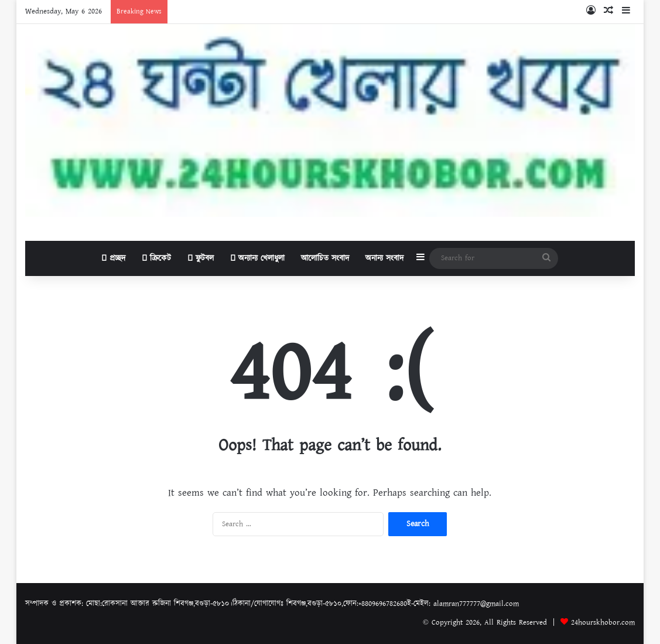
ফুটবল (201, 258)
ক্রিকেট (156, 258)
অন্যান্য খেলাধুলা (257, 258)
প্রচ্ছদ (113, 258)
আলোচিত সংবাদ (325, 258)
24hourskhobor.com (603, 623)
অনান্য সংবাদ (384, 258)
